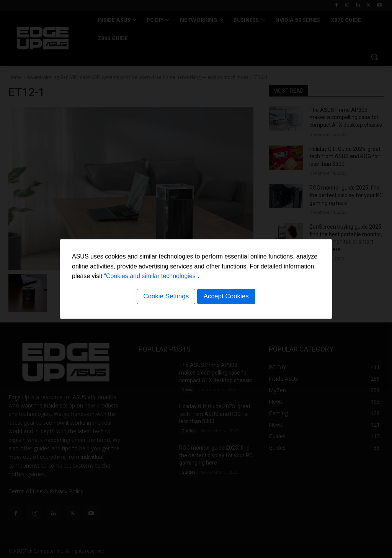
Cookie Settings (165, 297)
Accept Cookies (227, 297)
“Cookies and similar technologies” (151, 277)
